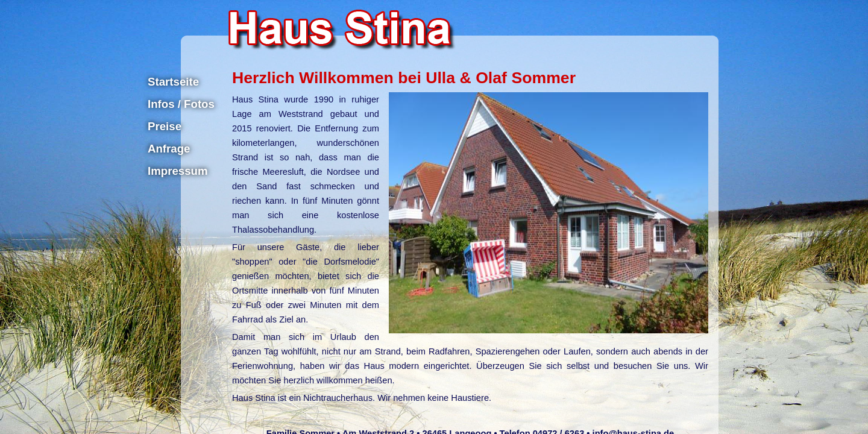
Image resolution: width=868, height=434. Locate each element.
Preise (165, 126)
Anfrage (169, 149)
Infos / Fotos (181, 104)
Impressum (178, 171)
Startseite (173, 82)
